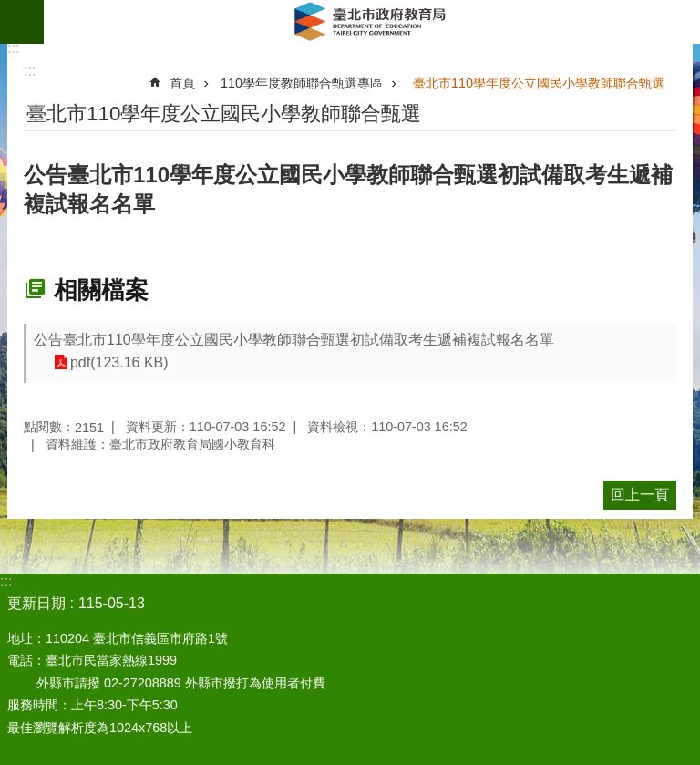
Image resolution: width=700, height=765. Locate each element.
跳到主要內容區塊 (10, 10)
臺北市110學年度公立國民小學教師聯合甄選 (539, 83)
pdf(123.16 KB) (118, 362)
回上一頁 (640, 495)
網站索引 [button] (22, 22)
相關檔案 (101, 290)
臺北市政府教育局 (372, 22)
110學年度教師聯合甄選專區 (302, 83)
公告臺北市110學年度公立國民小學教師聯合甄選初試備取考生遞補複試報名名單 (294, 340)
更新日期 (36, 603)
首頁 (182, 83)
